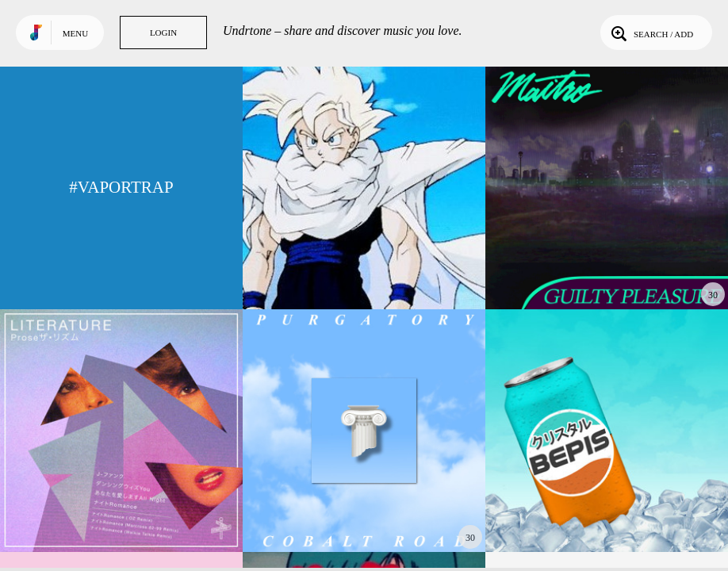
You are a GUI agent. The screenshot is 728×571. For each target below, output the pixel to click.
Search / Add (651, 33)
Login (163, 33)
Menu (75, 33)
